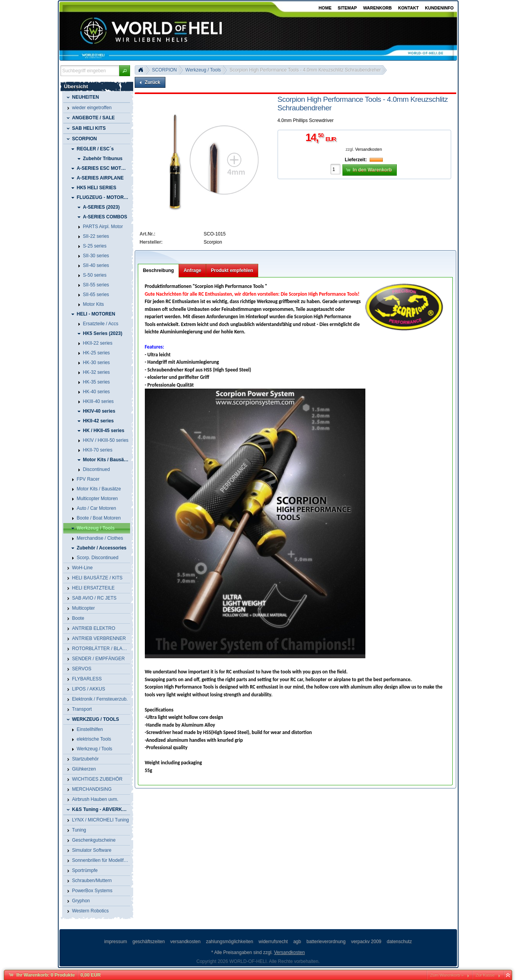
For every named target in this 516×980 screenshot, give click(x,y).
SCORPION (165, 70)
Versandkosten (369, 149)
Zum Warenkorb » (447, 975)
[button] (125, 71)
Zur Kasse (485, 975)
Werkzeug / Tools (203, 70)
